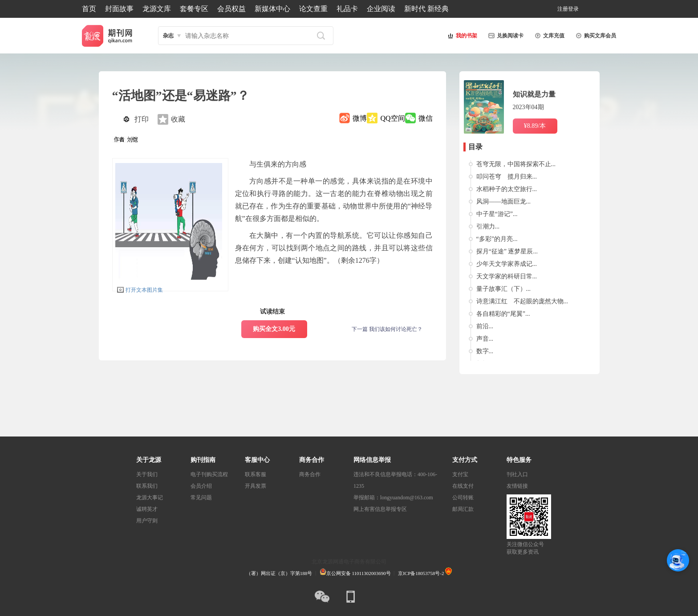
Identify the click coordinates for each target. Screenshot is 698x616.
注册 (563, 9)
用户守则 (147, 521)
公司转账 (463, 498)
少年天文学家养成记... (507, 264)
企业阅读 (381, 9)
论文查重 (313, 9)
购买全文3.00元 (274, 329)
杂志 (168, 36)
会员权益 (231, 9)
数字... (485, 351)
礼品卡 (347, 9)
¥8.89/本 (535, 126)
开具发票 (256, 486)
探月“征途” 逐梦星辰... (507, 251)
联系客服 (256, 474)
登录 (573, 9)
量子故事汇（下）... (504, 289)
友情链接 (517, 486)
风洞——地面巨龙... (504, 202)
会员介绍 (201, 486)
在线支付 (463, 486)
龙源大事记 (150, 498)
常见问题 (201, 498)
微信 (426, 118)
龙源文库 (157, 9)
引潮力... (488, 226)
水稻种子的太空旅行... (507, 189)
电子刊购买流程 (209, 474)
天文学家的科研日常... (507, 276)
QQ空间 (392, 118)
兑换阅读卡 (505, 36)
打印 (142, 119)
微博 (360, 118)
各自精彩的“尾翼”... (503, 314)
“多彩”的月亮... (497, 239)
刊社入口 (517, 474)
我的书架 (461, 36)
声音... (485, 339)
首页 (89, 9)
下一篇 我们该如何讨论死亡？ (387, 329)
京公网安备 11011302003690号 (355, 573)
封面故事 (119, 9)
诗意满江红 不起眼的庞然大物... (522, 301)
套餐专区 (194, 9)
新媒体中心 (272, 9)
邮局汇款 (463, 509)
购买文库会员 (595, 36)
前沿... (485, 326)
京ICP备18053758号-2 (421, 573)
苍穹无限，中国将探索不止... (516, 164)
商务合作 (310, 474)
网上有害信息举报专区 (380, 509)
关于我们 (147, 474)
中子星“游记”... (497, 214)
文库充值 (548, 36)
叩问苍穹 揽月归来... (507, 177)
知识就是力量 (534, 94)
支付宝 (460, 474)
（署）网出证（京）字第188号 (279, 573)
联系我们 (147, 486)
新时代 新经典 (426, 9)
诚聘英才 (147, 509)
